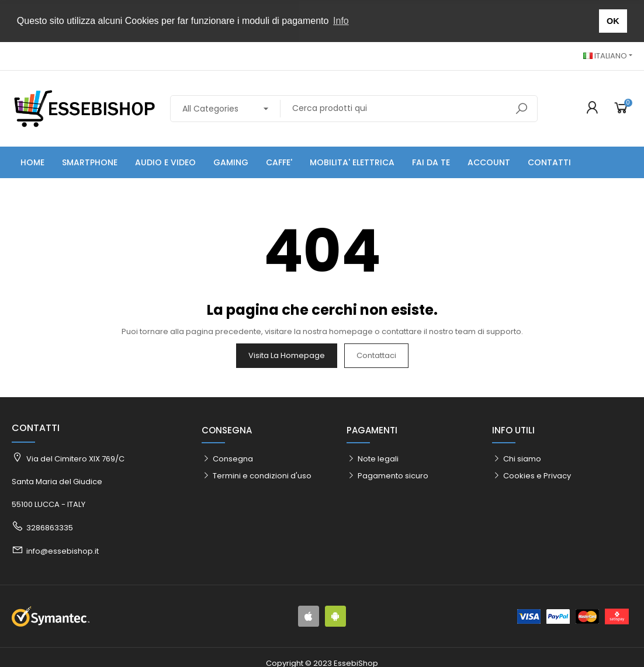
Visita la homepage (287, 354)
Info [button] (341, 21)
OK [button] (613, 21)
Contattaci (376, 354)
